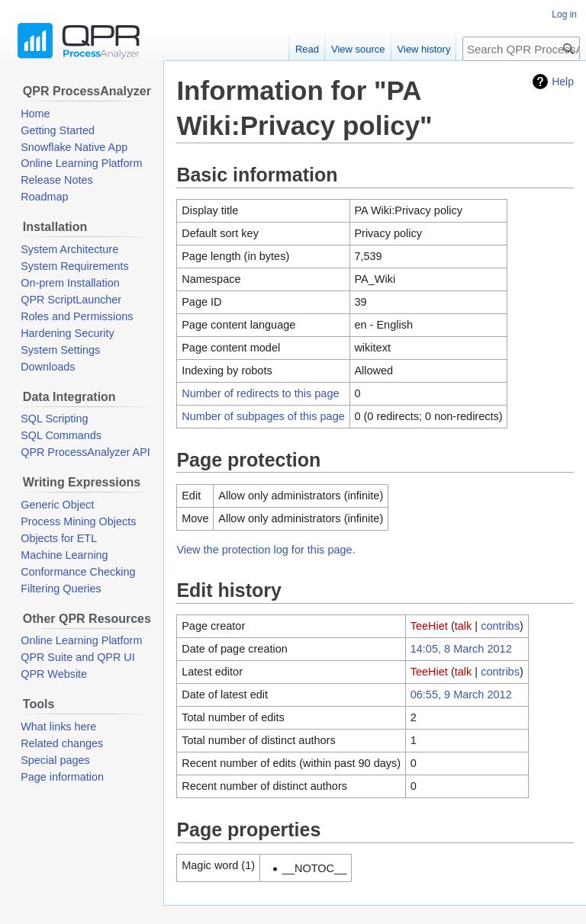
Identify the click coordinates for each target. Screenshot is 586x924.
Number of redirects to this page (260, 393)
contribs (500, 626)
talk (464, 626)
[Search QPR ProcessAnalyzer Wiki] (521, 49)
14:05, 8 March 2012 (461, 649)
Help (563, 82)
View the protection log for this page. (266, 550)
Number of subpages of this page (263, 416)
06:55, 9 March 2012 (461, 695)
